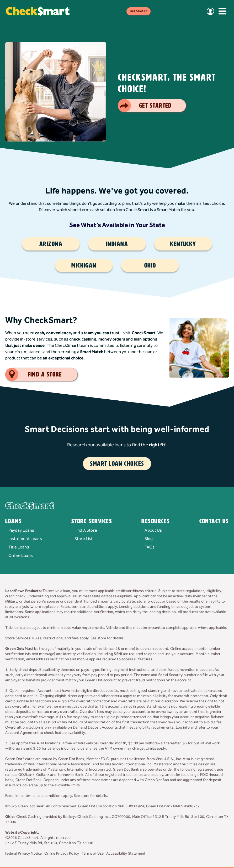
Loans (14, 521)
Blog (149, 539)
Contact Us (214, 521)
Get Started (139, 11)
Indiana (117, 244)
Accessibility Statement (126, 854)
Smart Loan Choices (117, 464)
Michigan (84, 265)
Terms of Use (93, 854)
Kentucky (183, 244)
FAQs (150, 547)
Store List (84, 539)
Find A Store (86, 530)
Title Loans (19, 547)
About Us (153, 530)
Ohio (150, 265)
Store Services (92, 521)
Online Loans (21, 556)
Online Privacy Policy (62, 854)
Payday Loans (21, 530)
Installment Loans (25, 539)
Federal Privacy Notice (23, 854)
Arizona (51, 244)
